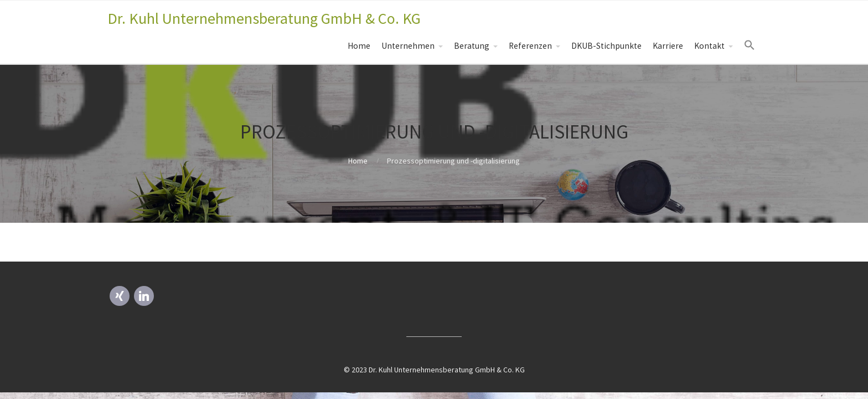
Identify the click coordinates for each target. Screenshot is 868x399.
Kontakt (709, 46)
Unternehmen (408, 46)
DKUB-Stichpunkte (606, 46)
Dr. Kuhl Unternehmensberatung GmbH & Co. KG (264, 18)
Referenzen (530, 46)
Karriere (668, 46)
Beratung (472, 46)
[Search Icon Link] (750, 45)
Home (359, 46)
